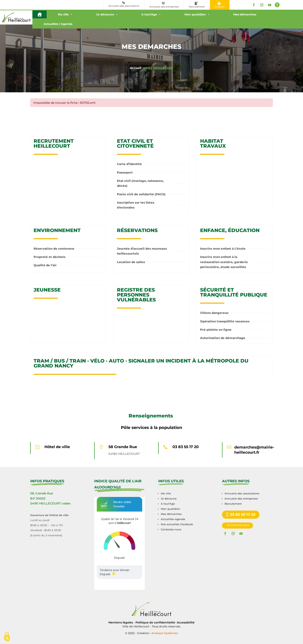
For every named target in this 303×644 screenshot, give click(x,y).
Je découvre (107, 14)
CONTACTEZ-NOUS (239, 525)
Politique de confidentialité (155, 622)
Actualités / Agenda (58, 24)
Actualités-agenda (173, 519)
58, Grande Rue (42, 493)
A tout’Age (151, 14)
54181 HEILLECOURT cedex (50, 503)
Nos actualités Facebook (177, 524)
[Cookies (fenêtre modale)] (7, 637)
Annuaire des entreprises (241, 499)
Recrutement (233, 504)
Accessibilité (186, 622)
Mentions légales (121, 622)
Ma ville (65, 14)
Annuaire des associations (242, 493)
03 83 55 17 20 (186, 447)
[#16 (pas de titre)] (40, 14)
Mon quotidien (197, 14)
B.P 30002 (38, 498)
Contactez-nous (171, 529)
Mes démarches (245, 14)
